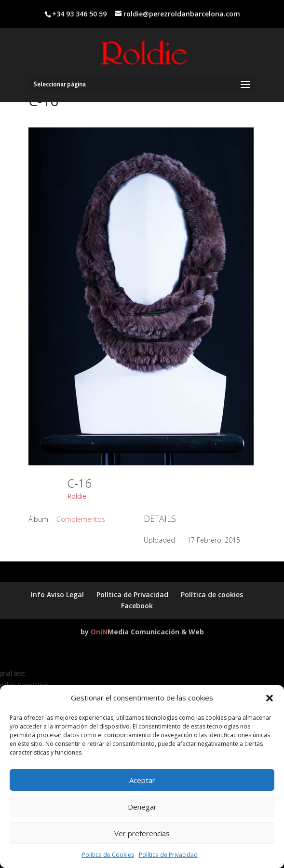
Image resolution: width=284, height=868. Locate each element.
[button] (270, 698)
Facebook (137, 606)
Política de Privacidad (168, 855)
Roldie (77, 496)
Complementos (81, 519)
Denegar (142, 807)
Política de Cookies (108, 855)
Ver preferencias (142, 833)
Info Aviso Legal (57, 595)
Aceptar (142, 780)
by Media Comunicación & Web (142, 632)
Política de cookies (212, 595)
